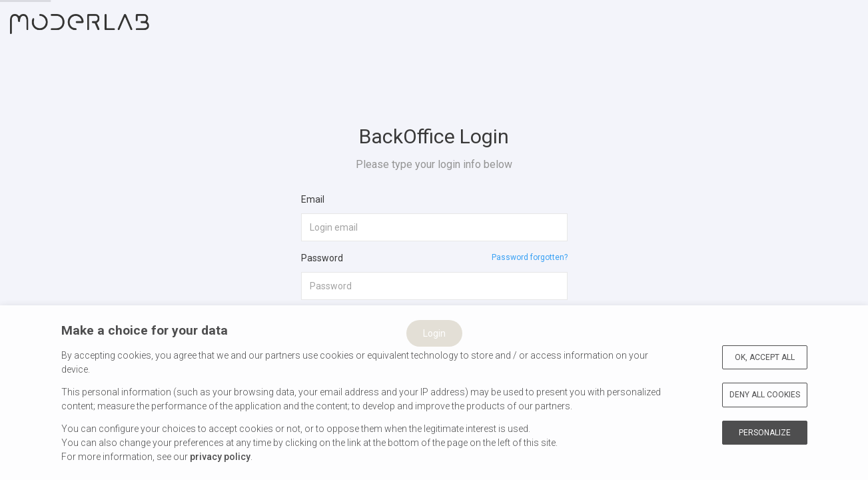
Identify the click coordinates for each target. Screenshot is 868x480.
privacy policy (220, 457)
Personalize (765, 433)
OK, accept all (765, 357)
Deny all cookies (765, 395)
